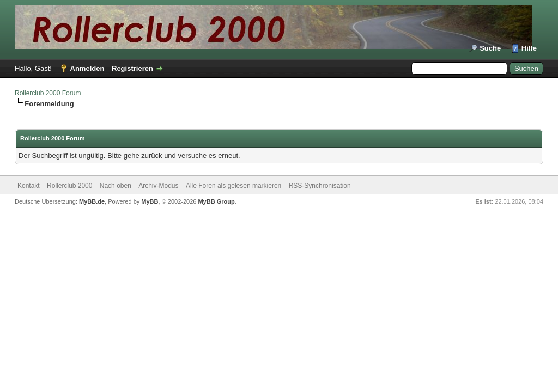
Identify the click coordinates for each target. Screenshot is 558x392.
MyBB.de (92, 201)
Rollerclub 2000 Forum (48, 93)
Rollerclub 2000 (69, 186)
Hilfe (529, 48)
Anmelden (87, 68)
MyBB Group (216, 201)
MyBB (150, 201)
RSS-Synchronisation (320, 186)
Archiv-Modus (158, 186)
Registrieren (132, 68)
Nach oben (116, 186)
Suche (490, 48)
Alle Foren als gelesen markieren (233, 186)
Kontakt (29, 186)
